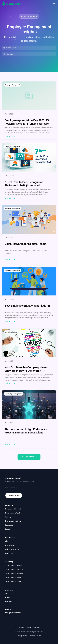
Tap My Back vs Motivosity (14, 573)
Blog (7, 541)
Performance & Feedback (14, 513)
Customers (9, 602)
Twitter (29, 628)
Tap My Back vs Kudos (13, 581)
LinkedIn (21, 628)
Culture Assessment (12, 549)
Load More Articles (29, 457)
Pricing (8, 529)
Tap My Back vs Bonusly (14, 565)
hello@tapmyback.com (13, 613)
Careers (8, 598)
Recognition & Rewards (13, 509)
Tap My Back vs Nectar (13, 577)
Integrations (9, 525)
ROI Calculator (10, 545)
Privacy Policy (22, 636)
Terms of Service (35, 636)
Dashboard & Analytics (13, 521)
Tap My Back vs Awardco (14, 569)
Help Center (9, 553)
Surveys (8, 517)
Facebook (37, 628)
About (7, 594)
